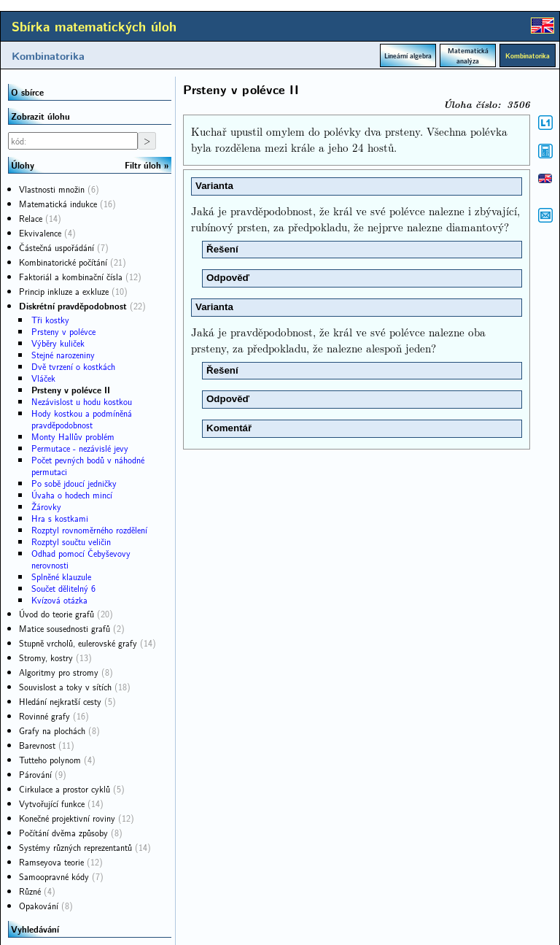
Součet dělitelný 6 (63, 588)
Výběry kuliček (58, 343)
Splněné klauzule (61, 576)
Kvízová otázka (59, 600)
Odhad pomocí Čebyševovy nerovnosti (81, 559)
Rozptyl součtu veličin (71, 541)
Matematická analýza (468, 55)
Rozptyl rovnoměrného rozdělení (89, 530)
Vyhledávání (35, 929)
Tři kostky (50, 320)
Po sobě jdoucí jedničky (74, 483)
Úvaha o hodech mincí (72, 495)
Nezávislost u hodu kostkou (82, 401)
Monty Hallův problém (73, 436)
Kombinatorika (48, 55)
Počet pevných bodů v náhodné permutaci (88, 466)
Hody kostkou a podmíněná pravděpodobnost (82, 419)
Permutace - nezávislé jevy (80, 448)
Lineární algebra (408, 55)
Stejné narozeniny (63, 355)
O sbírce (27, 92)
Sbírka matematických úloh (94, 26)
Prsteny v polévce (63, 331)
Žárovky (46, 506)
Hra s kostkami (60, 518)
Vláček (43, 378)
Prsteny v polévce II (71, 390)
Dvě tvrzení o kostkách (73, 366)
